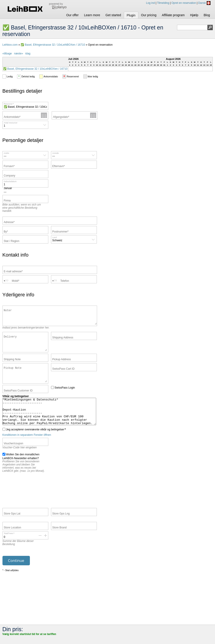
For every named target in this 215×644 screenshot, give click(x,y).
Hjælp (194, 15)
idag (28, 54)
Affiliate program (173, 15)
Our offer (72, 15)
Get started (113, 15)
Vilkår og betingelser (16, 406)
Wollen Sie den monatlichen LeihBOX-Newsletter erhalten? (21, 472)
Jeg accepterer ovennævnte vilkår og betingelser (34, 445)
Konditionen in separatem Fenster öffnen (27, 450)
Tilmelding (163, 3)
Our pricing (149, 15)
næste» (19, 54)
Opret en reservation (184, 3)
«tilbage (7, 54)
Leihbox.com (10, 45)
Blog (207, 15)
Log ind (150, 3)
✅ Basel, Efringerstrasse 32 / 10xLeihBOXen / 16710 (53, 45)
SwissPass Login (63, 398)
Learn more (92, 15)
